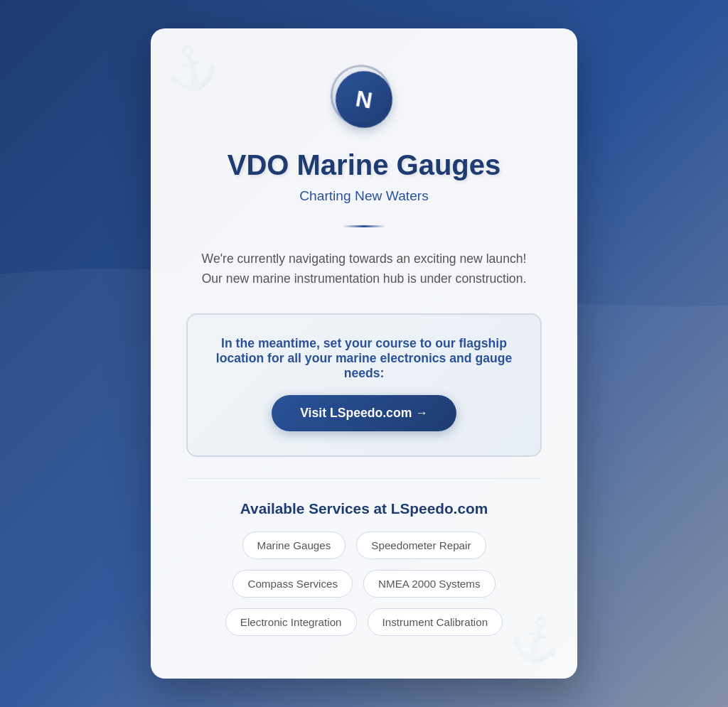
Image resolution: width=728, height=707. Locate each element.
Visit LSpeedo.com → (364, 413)
